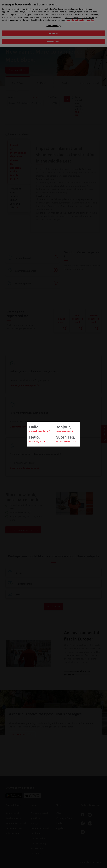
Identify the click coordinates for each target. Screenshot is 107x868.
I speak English (36, 441)
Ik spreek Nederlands (39, 431)
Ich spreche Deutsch (65, 441)
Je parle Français (63, 431)
